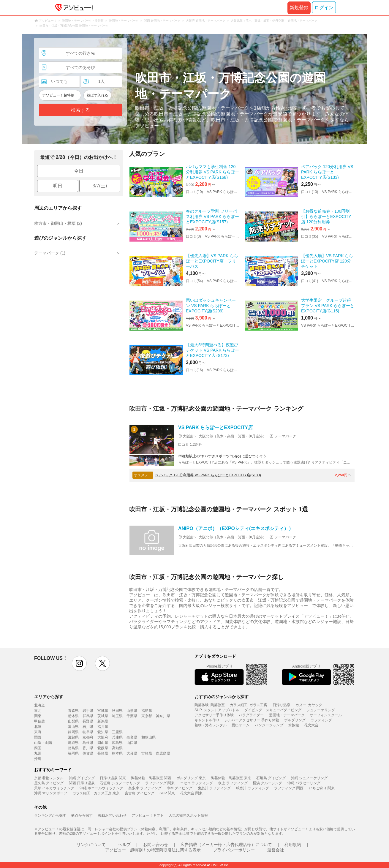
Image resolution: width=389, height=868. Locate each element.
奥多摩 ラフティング (145, 788)
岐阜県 (88, 732)
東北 (38, 711)
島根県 (88, 743)
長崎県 (103, 753)
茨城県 (103, 716)
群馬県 (88, 716)
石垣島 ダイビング (271, 778)
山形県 (132, 711)
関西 (38, 737)
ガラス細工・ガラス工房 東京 (96, 793)
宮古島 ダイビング (139, 793)
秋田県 (117, 711)
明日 (58, 186)
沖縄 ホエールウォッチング (101, 788)
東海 (38, 732)
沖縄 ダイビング (82, 778)
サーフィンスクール (326, 715)
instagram (79, 663)
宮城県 (103, 711)
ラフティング (321, 720)
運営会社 (276, 850)
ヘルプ (124, 845)
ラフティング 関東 (160, 783)
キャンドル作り (207, 720)
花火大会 (311, 725)
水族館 (294, 725)
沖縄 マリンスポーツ (51, 793)
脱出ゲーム (241, 725)
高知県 (117, 748)
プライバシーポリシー (234, 850)
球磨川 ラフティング (252, 788)
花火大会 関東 (191, 793)
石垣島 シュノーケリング (120, 783)
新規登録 (299, 8)
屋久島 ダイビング (49, 783)
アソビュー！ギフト (148, 815)
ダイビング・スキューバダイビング (273, 710)
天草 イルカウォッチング (54, 788)
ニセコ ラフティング (196, 783)
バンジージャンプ (269, 725)
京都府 (88, 737)
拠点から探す (82, 815)
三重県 (117, 732)
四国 (38, 748)
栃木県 (73, 716)
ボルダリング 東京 (191, 778)
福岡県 (73, 753)
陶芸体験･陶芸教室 (210, 705)
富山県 (73, 727)
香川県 (88, 748)
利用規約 (293, 845)
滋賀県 (73, 737)
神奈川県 (163, 716)
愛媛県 (103, 748)
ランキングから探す (50, 815)
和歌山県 (148, 737)
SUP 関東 (167, 793)
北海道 (39, 705)
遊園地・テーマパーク (287, 715)
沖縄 (38, 759)
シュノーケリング (321, 710)
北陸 (38, 727)
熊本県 (117, 753)
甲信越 (39, 721)
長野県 (88, 721)
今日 (79, 171)
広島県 (117, 743)
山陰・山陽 (43, 743)
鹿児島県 (163, 753)
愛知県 (103, 732)
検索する (80, 110)
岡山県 (103, 743)
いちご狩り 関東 (322, 788)
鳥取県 (73, 743)
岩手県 (88, 711)
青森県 (73, 711)
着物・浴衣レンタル (211, 725)
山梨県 (73, 721)
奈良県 (132, 737)
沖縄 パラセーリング (304, 783)
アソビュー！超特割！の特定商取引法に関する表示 (153, 850)
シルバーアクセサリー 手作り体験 (252, 720)
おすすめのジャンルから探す (222, 697)
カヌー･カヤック (309, 705)
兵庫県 (117, 737)
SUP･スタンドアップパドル (217, 710)
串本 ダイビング (180, 788)
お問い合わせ (156, 845)
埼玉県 (117, 716)
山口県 (132, 743)
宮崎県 (147, 753)
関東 (38, 716)
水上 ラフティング (233, 783)
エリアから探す (49, 697)
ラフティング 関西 (289, 788)
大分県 (132, 753)
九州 (38, 753)
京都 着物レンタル (49, 778)
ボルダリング (295, 720)
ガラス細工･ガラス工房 (249, 705)
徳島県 (73, 748)
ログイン (324, 8)
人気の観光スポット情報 (188, 815)
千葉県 (132, 716)
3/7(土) (100, 186)
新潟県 (103, 721)
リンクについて (91, 845)
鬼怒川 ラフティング (214, 788)
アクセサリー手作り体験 (214, 715)
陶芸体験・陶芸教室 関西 (151, 778)
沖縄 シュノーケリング (309, 778)
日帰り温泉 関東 (113, 778)
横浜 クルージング (267, 783)
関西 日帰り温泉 (82, 783)
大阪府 (103, 737)
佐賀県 (88, 753)
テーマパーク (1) (50, 253)
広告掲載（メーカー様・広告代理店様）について (226, 845)
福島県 (147, 711)
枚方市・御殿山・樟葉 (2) (58, 223)
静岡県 (73, 732)
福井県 (103, 727)
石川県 (88, 727)
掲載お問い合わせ (112, 815)
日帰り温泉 (282, 705)
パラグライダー (251, 715)
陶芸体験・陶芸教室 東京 (231, 778)
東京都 (147, 716)
